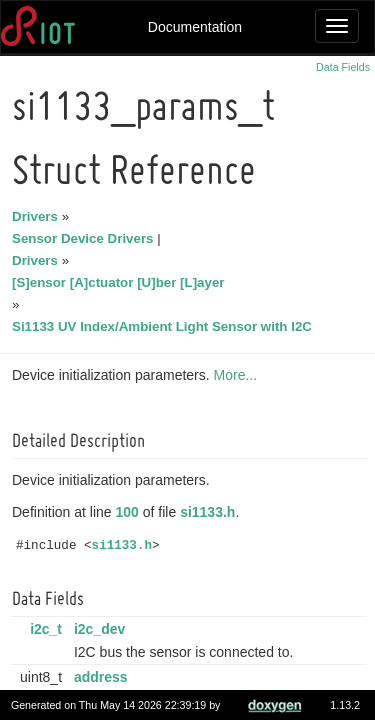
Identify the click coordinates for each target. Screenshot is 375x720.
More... (239, 375)
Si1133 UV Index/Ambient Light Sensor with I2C (165, 326)
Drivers (38, 216)
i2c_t (49, 629)
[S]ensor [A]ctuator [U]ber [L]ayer (121, 282)
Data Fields (343, 67)
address (104, 677)
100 (130, 512)
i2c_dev (102, 629)
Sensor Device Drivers (86, 238)
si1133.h (210, 512)
